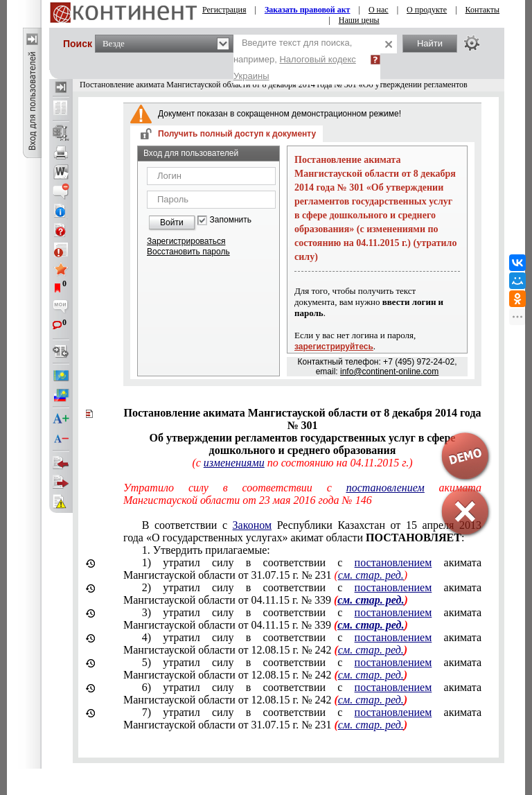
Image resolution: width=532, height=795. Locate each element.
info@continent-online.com (389, 372)
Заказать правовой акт (308, 10)
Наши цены (359, 20)
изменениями (234, 463)
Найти (430, 43)
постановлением (393, 562)
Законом (252, 525)
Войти (172, 222)
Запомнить (231, 220)
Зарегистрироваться (186, 241)
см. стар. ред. (371, 575)
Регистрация (224, 10)
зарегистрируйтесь (334, 347)
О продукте (427, 10)
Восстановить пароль (188, 252)
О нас (379, 10)
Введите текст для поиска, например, (295, 59)
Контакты (483, 10)
